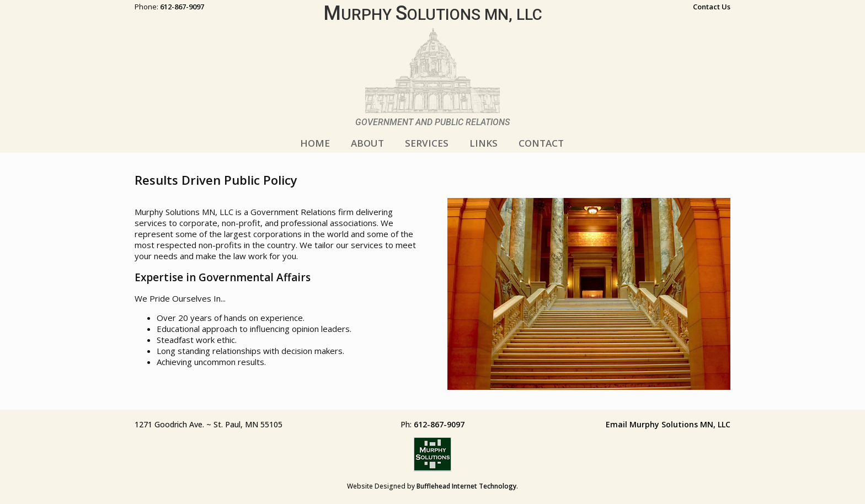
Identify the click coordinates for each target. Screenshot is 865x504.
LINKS (484, 143)
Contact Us (712, 7)
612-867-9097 (182, 7)
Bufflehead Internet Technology (466, 486)
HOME (315, 143)
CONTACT (541, 143)
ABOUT (367, 143)
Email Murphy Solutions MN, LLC (668, 424)
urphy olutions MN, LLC (433, 15)
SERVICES (427, 143)
